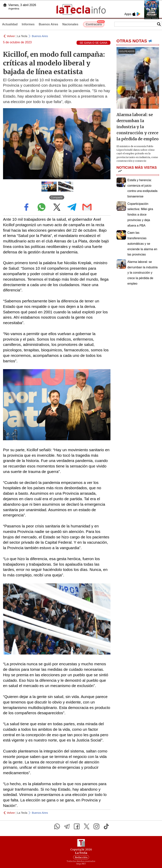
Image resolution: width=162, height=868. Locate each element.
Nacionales (70, 24)
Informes (28, 24)
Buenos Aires (48, 24)
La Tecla (22, 36)
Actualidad (10, 24)
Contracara (95, 24)
